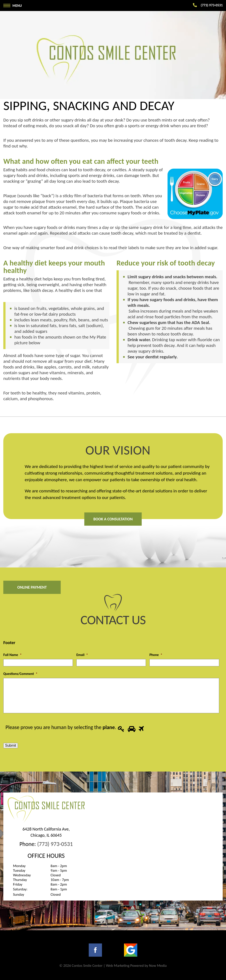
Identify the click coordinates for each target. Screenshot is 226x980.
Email (82, 655)
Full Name (12, 655)
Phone (156, 655)
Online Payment (32, 587)
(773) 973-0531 (55, 844)
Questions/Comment (20, 674)
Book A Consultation (113, 519)
